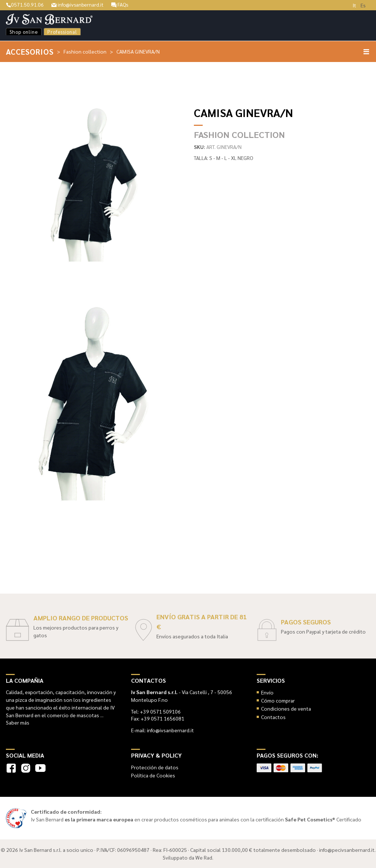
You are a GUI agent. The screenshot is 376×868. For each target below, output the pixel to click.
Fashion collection (85, 51)
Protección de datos (155, 767)
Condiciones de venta (286, 708)
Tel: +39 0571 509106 (156, 711)
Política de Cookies (153, 775)
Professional (62, 32)
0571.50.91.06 (25, 4)
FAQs (121, 4)
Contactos (273, 717)
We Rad (204, 857)
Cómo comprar (278, 700)
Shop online (24, 32)
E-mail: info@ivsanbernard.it (162, 730)
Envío (267, 692)
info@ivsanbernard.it (78, 4)
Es (363, 5)
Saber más (18, 722)
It (354, 5)
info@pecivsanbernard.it (347, 850)
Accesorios (30, 52)
